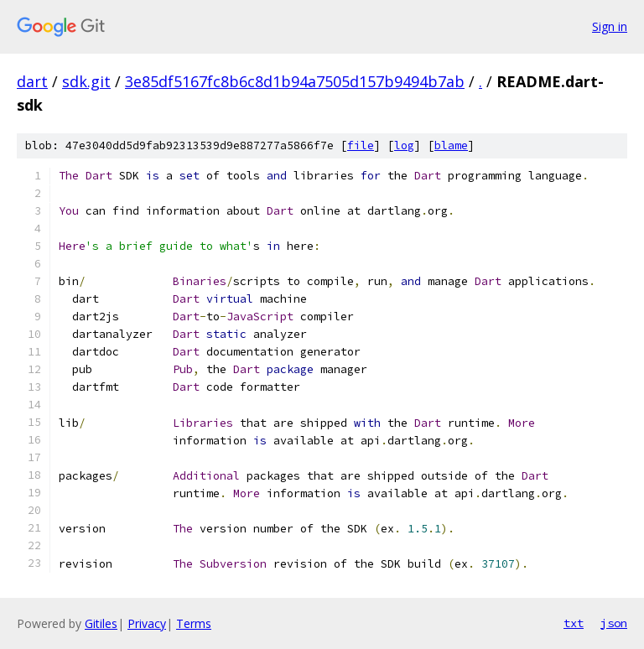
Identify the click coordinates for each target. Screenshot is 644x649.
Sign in (610, 26)
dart (32, 81)
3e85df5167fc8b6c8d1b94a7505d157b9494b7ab (295, 81)
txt (574, 623)
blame (451, 145)
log (404, 145)
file (361, 145)
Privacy (147, 623)
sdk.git (86, 81)
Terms (194, 623)
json (614, 623)
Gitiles (101, 623)
